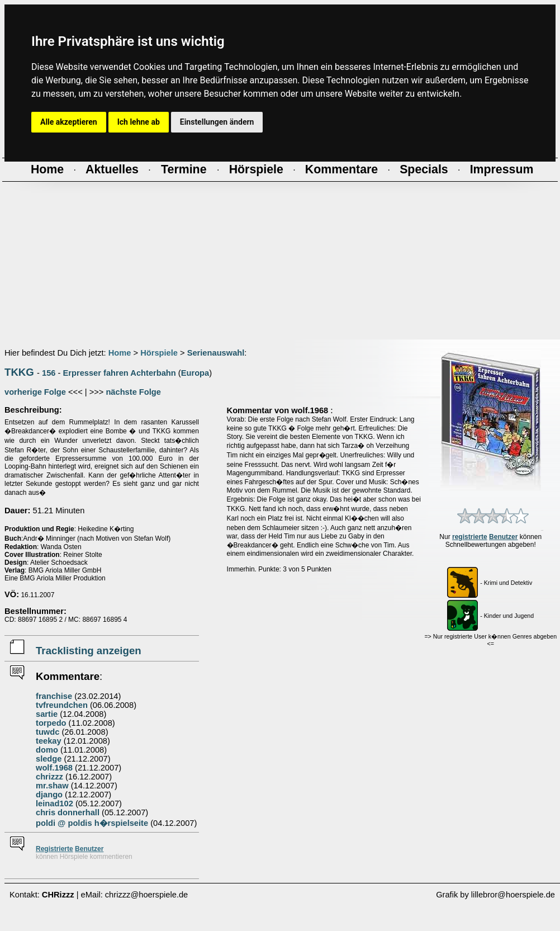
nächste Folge (133, 392)
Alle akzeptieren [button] (69, 122)
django (49, 795)
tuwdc (48, 732)
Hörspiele (159, 353)
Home (120, 353)
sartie (47, 714)
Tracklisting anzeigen (89, 651)
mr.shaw (52, 786)
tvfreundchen (62, 705)
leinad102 (54, 804)
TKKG (19, 372)
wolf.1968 (54, 768)
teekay (49, 741)
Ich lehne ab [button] (139, 122)
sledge (49, 759)
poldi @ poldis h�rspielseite (92, 823)
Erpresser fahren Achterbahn (120, 373)
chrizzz (49, 777)
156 (49, 373)
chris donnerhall (68, 812)
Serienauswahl (216, 353)
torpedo (51, 723)
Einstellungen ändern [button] (217, 122)
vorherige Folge (35, 392)
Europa (195, 373)
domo (47, 750)
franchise (54, 696)
